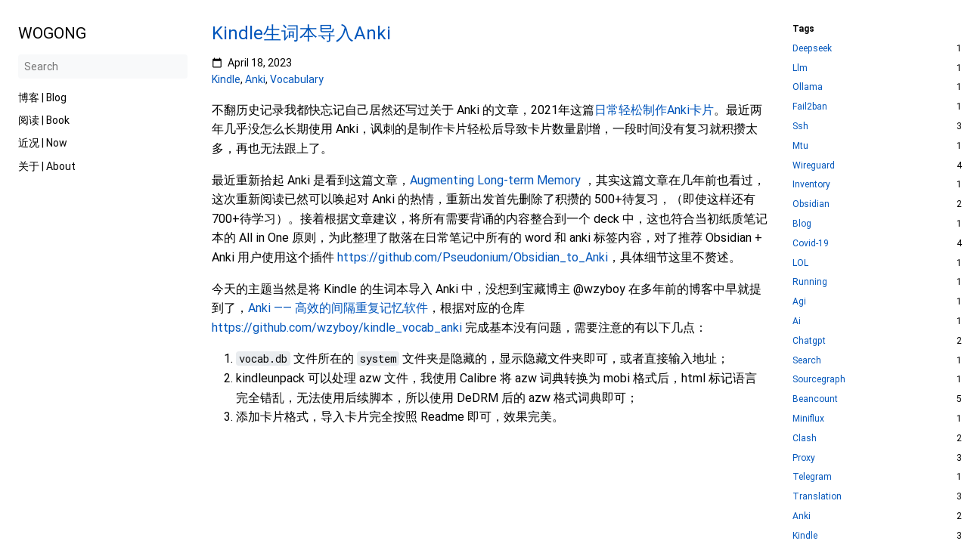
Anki (255, 79)
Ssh (800, 127)
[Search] (103, 66)
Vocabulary (297, 79)
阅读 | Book (44, 120)
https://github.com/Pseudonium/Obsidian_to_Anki (473, 257)
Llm (800, 68)
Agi (799, 302)
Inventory (811, 185)
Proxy (804, 458)
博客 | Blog (42, 97)
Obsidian (811, 204)
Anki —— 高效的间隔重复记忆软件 (338, 308)
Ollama (808, 87)
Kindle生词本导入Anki (301, 33)
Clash (805, 439)
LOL (800, 263)
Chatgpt (809, 341)
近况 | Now (43, 143)
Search (807, 361)
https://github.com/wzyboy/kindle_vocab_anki (337, 328)
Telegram (812, 477)
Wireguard (814, 166)
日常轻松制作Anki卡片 (654, 110)
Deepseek (812, 49)
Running (810, 282)
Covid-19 (811, 244)
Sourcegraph (819, 380)
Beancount (815, 399)
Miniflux (808, 419)
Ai (797, 321)
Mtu (800, 146)
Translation (817, 497)
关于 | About (47, 166)
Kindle (226, 79)
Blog (802, 224)
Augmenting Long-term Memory (495, 180)
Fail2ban (810, 107)
